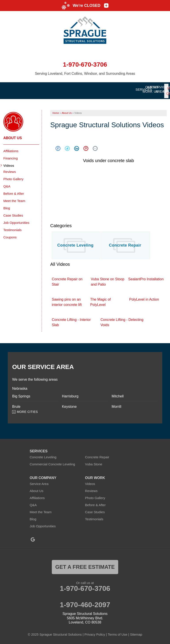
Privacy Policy (95, 632)
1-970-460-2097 (85, 602)
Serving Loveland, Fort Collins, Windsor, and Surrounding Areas (85, 74)
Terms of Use (118, 632)
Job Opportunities (16, 220)
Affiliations (11, 149)
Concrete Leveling (75, 243)
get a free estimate (85, 564)
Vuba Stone (94, 462)
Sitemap (136, 632)
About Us (13, 136)
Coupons (10, 235)
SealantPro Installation (146, 277)
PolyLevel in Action (144, 297)
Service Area (39, 481)
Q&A (7, 184)
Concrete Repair (125, 243)
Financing (11, 156)
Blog (7, 206)
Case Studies (13, 213)
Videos (9, 163)
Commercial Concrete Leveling (52, 462)
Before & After (14, 191)
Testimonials (13, 227)
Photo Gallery (13, 177)
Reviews (10, 169)
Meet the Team (14, 198)
